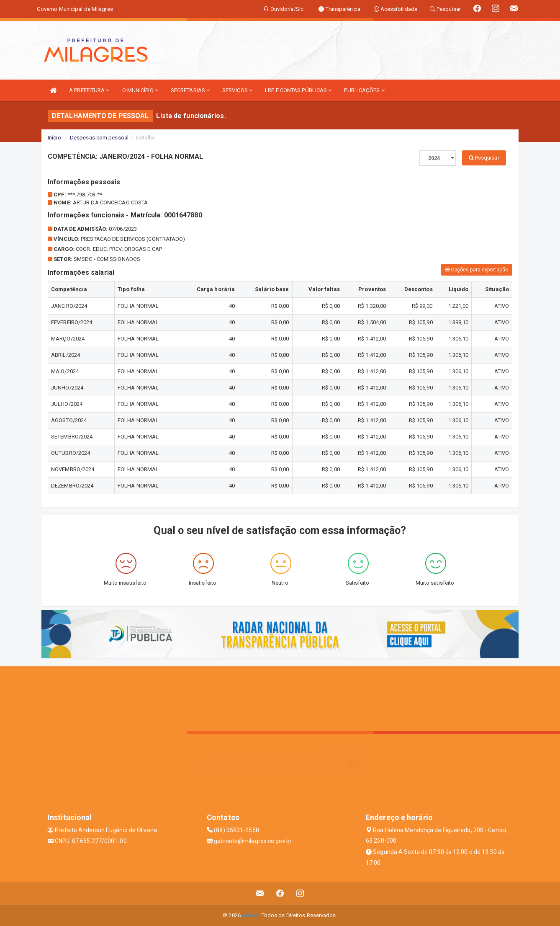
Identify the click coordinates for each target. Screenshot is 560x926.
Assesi (250, 915)
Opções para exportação (477, 270)
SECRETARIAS (190, 90)
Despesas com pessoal (99, 138)
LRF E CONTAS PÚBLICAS (298, 90)
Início (54, 138)
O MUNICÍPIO (140, 90)
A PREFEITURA (89, 90)
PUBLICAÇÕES (364, 90)
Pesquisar (484, 158)
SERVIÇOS (237, 90)
